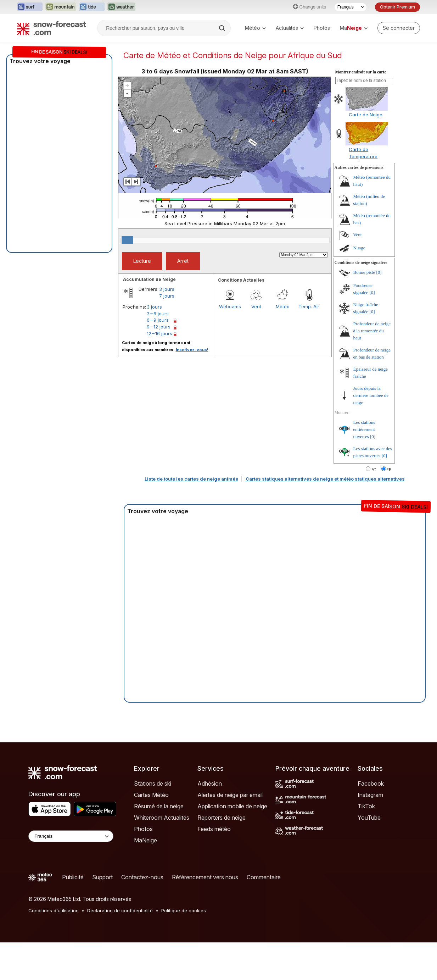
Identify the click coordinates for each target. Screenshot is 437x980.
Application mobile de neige (232, 806)
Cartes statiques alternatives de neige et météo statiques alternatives (325, 479)
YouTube (369, 818)
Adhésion (210, 784)
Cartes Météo (151, 795)
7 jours (167, 296)
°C (374, 470)
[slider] (127, 240)
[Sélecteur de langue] (351, 7)
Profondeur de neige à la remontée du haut (372, 331)
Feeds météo (214, 829)
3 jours (167, 289)
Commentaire (264, 877)
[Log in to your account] (399, 28)
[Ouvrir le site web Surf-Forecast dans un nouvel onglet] (30, 7)
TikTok (366, 806)
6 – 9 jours (158, 320)
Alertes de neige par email (230, 795)
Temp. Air (309, 306)
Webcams (230, 306)
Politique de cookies (184, 910)
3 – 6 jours (158, 314)
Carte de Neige (366, 115)
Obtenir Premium (397, 7)
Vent (256, 306)
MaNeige (145, 840)
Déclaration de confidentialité (120, 910)
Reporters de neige (222, 818)
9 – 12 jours (159, 327)
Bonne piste (364, 272)
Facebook (371, 784)
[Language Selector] (71, 836)
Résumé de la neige (159, 806)
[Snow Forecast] (51, 28)
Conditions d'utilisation (54, 910)
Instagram (370, 795)
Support (102, 877)
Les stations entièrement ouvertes (364, 429)
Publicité (73, 877)
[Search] (223, 28)
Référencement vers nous (205, 877)
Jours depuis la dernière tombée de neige (371, 395)
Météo (255, 28)
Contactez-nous (142, 877)
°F (389, 470)
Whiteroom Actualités (162, 818)
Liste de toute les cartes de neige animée (191, 479)
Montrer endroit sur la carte (361, 72)
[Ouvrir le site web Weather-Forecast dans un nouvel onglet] (121, 7)
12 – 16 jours (159, 333)
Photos (322, 28)
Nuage (359, 248)
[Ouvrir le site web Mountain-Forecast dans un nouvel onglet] (61, 7)
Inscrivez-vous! (192, 350)
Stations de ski (153, 784)
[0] (379, 272)
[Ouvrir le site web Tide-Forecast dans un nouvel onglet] (92, 7)
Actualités (290, 28)
